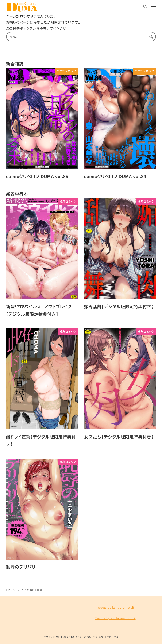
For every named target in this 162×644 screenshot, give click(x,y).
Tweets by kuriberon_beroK (115, 618)
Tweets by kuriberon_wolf (115, 608)
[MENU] (154, 7)
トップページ (13, 590)
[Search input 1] (78, 37)
